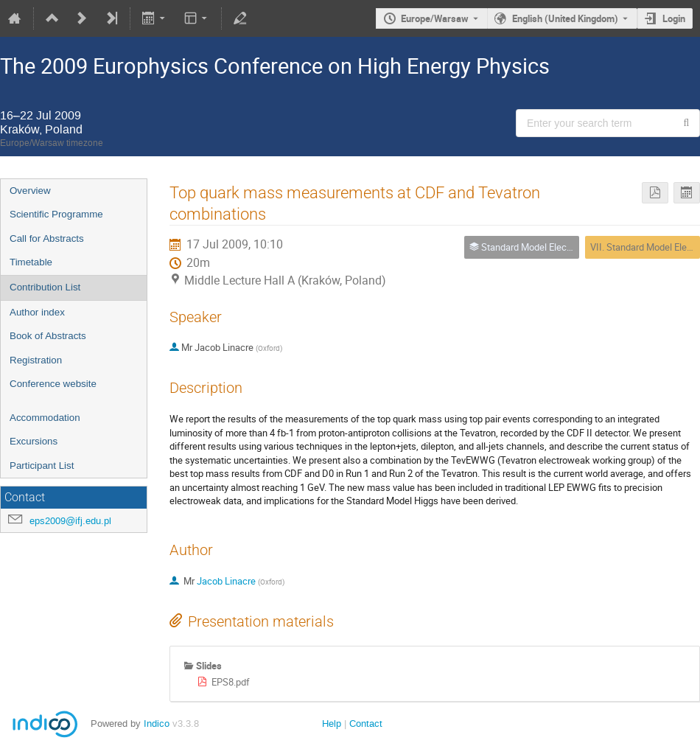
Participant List (42, 466)
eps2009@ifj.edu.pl (70, 521)
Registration (36, 360)
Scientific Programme (56, 214)
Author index (37, 312)
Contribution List (45, 287)
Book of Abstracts (48, 336)
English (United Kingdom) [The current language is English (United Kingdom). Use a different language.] (565, 18)
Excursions (34, 441)
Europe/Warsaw (435, 18)
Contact (366, 724)
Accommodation (45, 418)
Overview (30, 191)
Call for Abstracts (47, 238)
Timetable (31, 262)
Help (332, 724)
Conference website (53, 384)
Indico (157, 724)
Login (674, 18)
